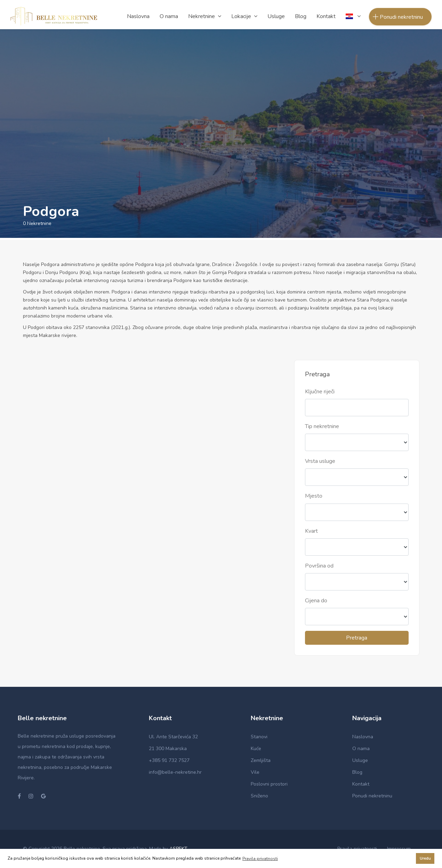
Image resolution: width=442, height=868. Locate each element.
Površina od (319, 566)
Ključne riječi (320, 392)
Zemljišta (261, 760)
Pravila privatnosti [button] (260, 859)
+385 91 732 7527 (169, 760)
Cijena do (316, 601)
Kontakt (361, 784)
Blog (357, 772)
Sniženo (259, 796)
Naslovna (363, 737)
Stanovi (259, 737)
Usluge (360, 760)
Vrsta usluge (320, 461)
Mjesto (314, 496)
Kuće (256, 749)
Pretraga (357, 638)
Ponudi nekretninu (372, 796)
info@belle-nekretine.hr (175, 772)
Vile (255, 772)
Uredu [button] (425, 858)
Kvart (311, 531)
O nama (361, 749)
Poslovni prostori (269, 784)
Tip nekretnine (322, 426)
